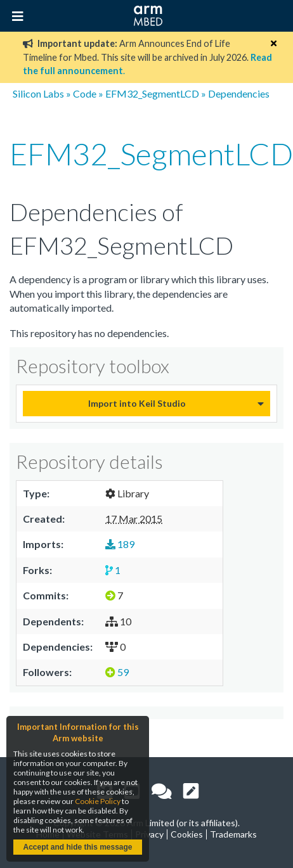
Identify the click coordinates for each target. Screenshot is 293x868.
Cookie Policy (98, 801)
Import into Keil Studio (137, 403)
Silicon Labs (38, 93)
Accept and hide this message (77, 847)
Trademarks (233, 834)
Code (85, 93)
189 (120, 544)
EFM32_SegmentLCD (152, 93)
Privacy (149, 834)
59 (117, 672)
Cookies (187, 834)
